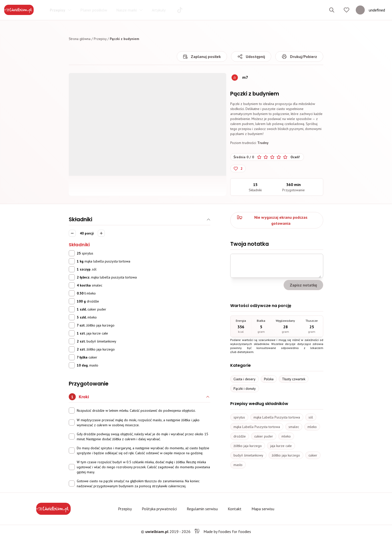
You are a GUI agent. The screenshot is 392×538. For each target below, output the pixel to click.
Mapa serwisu (263, 509)
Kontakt (235, 509)
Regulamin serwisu (202, 509)
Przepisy (100, 39)
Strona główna (80, 39)
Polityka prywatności (159, 509)
